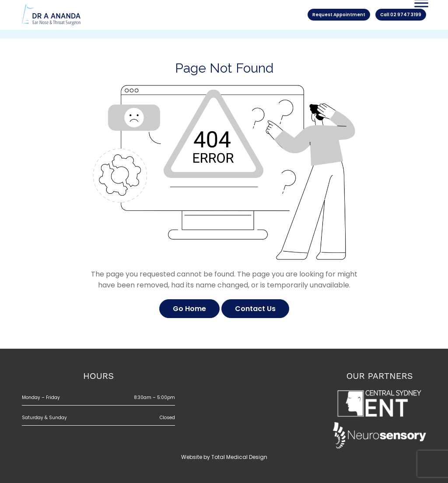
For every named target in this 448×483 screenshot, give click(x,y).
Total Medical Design (239, 457)
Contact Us (255, 309)
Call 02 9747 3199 (401, 15)
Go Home (189, 309)
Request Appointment (339, 15)
